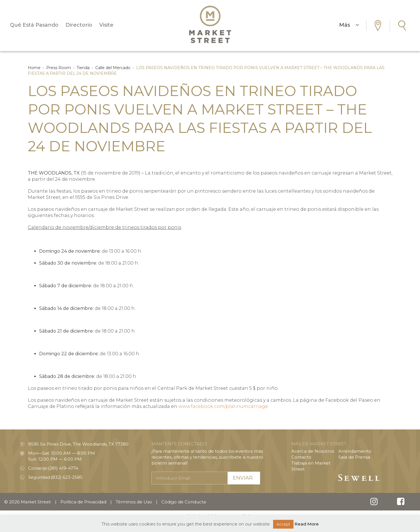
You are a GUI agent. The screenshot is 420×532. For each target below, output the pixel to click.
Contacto (301, 457)
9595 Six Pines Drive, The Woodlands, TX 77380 (78, 444)
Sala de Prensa (354, 457)
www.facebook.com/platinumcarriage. (224, 406)
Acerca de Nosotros (313, 451)
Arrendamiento (355, 451)
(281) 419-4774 (63, 468)
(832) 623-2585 (67, 477)
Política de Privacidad (83, 502)
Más (349, 25)
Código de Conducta (184, 502)
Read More (307, 524)
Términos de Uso (134, 502)
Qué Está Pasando (34, 25)
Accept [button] (283, 524)
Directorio (79, 25)
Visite (106, 25)
